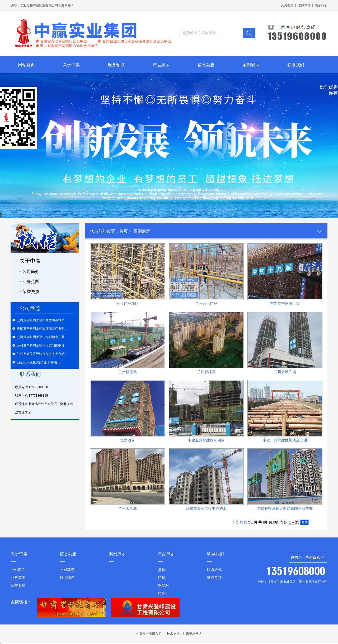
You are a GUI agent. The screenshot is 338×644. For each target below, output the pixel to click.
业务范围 (31, 282)
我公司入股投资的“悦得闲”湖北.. (39, 362)
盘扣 (162, 570)
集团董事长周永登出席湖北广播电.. (42, 329)
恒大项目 (128, 440)
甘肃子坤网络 (192, 634)
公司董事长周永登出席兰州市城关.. (42, 320)
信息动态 (206, 65)
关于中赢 (71, 65)
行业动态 (67, 578)
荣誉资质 (31, 292)
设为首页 (287, 5)
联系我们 (321, 5)
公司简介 (31, 271)
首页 (124, 231)
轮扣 (162, 578)
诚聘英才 (214, 578)
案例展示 (251, 65)
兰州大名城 (128, 509)
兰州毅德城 (128, 372)
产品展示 (161, 65)
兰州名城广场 (285, 372)
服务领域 (116, 65)
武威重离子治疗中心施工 (206, 509)
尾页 (243, 522)
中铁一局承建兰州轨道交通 (285, 440)
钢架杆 (163, 586)
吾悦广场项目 (128, 304)
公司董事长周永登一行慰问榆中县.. (42, 345)
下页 (235, 522)
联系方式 (214, 570)
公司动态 (67, 570)
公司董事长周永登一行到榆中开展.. (42, 337)
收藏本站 (304, 5)
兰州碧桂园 (206, 372)
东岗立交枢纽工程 (285, 304)
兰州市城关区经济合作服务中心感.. (42, 354)
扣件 (162, 593)
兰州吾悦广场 (206, 304)
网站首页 (26, 65)
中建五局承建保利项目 (206, 440)
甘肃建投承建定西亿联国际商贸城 (285, 509)
